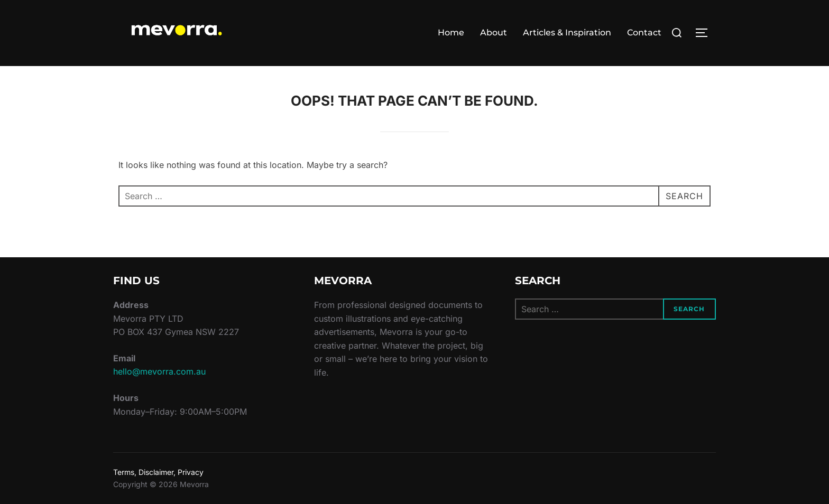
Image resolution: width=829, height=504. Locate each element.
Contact (644, 32)
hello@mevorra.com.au (159, 371)
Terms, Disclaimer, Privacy (158, 472)
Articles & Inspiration (567, 32)
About (494, 32)
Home (451, 32)
